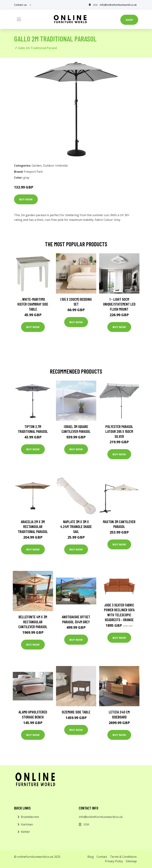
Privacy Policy (114, 861)
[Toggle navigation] (19, 19)
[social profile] (30, 5)
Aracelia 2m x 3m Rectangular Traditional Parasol (33, 527)
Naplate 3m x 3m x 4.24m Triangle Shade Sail (76, 527)
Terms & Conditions (123, 857)
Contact (102, 857)
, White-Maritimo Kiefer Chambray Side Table (33, 304)
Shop (129, 20)
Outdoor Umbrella (55, 166)
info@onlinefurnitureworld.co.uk (118, 5)
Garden (37, 166)
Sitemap (131, 861)
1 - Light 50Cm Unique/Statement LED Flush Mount (119, 304)
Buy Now (26, 199)
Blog (91, 857)
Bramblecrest (30, 817)
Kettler (25, 832)
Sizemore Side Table (76, 712)
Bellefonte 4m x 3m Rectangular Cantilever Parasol (33, 622)
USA (95, 5)
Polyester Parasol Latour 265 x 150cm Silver (119, 431)
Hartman (27, 824)
